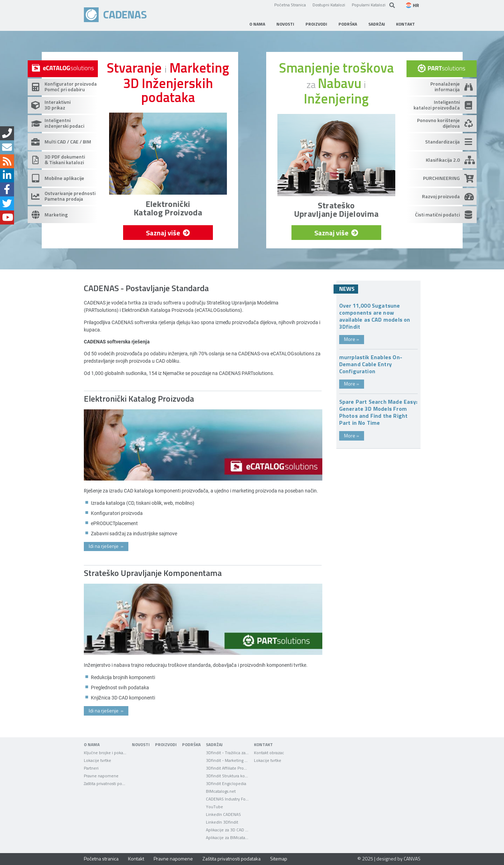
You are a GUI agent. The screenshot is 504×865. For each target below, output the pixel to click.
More (352, 339)
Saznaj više (168, 233)
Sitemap (279, 859)
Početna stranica (101, 859)
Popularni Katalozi (369, 5)
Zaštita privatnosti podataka (231, 859)
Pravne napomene (173, 859)
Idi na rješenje (106, 546)
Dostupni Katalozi (329, 5)
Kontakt (136, 859)
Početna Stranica (290, 5)
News (347, 289)
